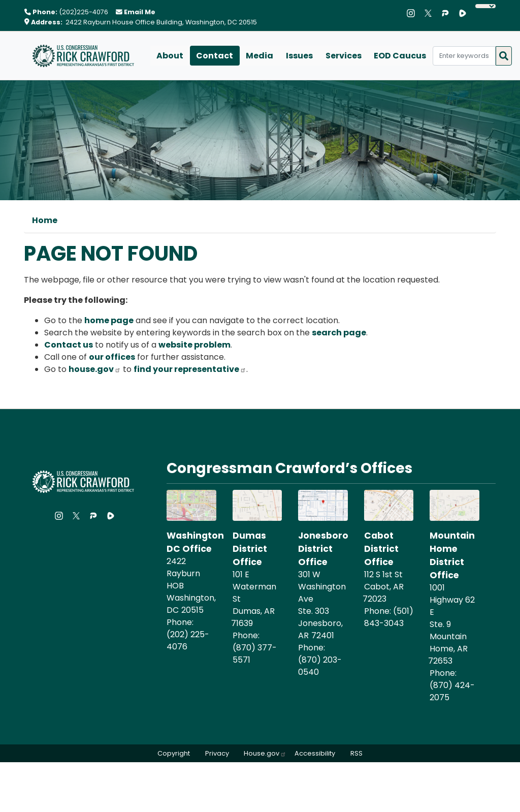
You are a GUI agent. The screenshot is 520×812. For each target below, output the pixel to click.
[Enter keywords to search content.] (462, 56)
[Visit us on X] (431, 13)
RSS (359, 754)
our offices (112, 357)
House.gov (266, 754)
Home (45, 220)
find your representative (190, 369)
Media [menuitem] (258, 56)
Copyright (172, 754)
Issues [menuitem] (298, 56)
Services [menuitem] (342, 56)
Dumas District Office (250, 549)
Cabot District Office (381, 549)
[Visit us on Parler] (448, 13)
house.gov (95, 369)
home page (109, 320)
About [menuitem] (170, 56)
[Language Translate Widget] (485, 6)
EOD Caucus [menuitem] (398, 56)
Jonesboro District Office (323, 549)
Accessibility (316, 754)
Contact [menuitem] (214, 56)
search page (339, 333)
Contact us (69, 345)
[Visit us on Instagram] (413, 13)
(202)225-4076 (84, 12)
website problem (194, 345)
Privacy (216, 754)
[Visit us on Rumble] (465, 13)
